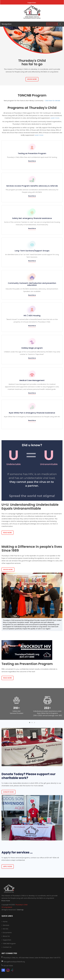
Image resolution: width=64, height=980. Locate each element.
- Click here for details (52, 101)
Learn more (55, 118)
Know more (6, 901)
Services (6, 925)
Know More (32, 79)
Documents (7, 933)
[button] (30, 723)
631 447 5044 (8, 966)
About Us (6, 936)
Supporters (32, 3)
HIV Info (6, 929)
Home (5, 922)
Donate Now (52, 24)
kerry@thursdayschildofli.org (14, 962)
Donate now (8, 792)
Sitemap (20, 910)
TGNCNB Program (9, 944)
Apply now (8, 866)
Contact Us (7, 947)
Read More (32, 161)
